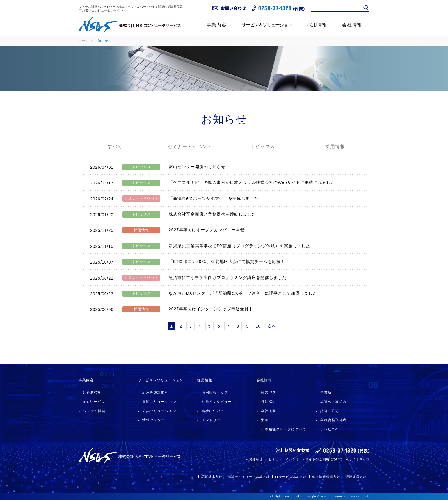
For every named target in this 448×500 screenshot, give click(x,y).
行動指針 (269, 402)
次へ (272, 326)
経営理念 (269, 392)
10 (258, 326)
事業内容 (216, 25)
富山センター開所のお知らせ (197, 167)
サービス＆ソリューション (267, 25)
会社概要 (269, 411)
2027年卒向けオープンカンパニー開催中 (209, 230)
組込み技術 (92, 392)
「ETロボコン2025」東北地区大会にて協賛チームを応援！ (227, 261)
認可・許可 (330, 411)
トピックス (263, 146)
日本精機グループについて (284, 429)
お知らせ (256, 459)
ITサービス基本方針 (291, 477)
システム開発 (94, 411)
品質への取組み (334, 402)
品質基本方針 (212, 477)
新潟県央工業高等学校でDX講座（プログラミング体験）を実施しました (239, 246)
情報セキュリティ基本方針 (249, 477)
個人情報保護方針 (326, 477)
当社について (213, 411)
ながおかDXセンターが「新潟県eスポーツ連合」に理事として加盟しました (243, 293)
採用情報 (317, 25)
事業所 (326, 392)
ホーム (84, 41)
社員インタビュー (217, 402)
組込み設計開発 (155, 392)
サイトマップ (359, 459)
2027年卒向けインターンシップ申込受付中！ (215, 309)
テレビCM (329, 429)
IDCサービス (94, 402)
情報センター (154, 420)
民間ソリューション (159, 402)
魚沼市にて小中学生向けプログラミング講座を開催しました (228, 277)
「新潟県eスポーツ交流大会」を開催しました (214, 198)
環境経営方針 (356, 477)
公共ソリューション (159, 411)
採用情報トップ (215, 392)
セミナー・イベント (190, 146)
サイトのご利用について (324, 459)
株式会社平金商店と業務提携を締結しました (212, 214)
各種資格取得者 (334, 420)
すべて (115, 146)
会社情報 (352, 25)
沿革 (265, 420)
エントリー (211, 420)
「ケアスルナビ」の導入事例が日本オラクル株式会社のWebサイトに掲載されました (252, 182)
